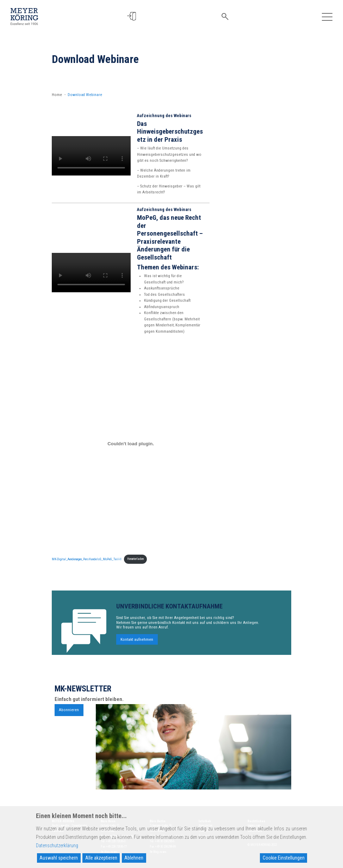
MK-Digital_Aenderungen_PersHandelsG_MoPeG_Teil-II (87, 559)
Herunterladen (135, 559)
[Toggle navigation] (327, 16)
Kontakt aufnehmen (137, 642)
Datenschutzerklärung (57, 845)
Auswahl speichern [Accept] (59, 858)
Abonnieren (69, 712)
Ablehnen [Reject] (134, 858)
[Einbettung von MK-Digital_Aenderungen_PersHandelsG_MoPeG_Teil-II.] (131, 443)
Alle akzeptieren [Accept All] (101, 858)
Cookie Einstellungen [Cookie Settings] (284, 858)
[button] (134, 16)
